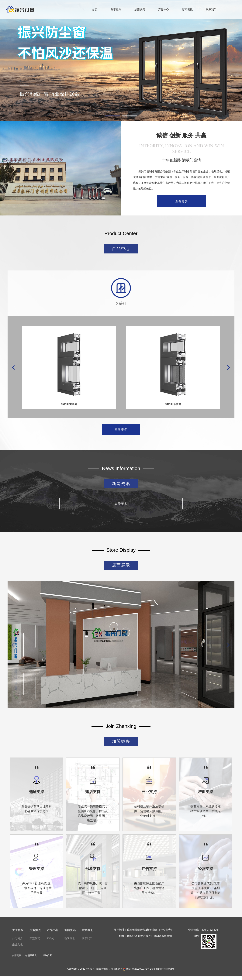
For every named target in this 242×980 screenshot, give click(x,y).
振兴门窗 (47, 959)
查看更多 (181, 201)
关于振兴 (116, 9)
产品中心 (164, 9)
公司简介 (17, 942)
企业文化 (17, 948)
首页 (95, 9)
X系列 (50, 942)
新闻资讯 (187, 9)
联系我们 (211, 9)
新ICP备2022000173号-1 (137, 973)
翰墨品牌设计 (32, 959)
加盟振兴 (140, 9)
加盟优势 (35, 942)
